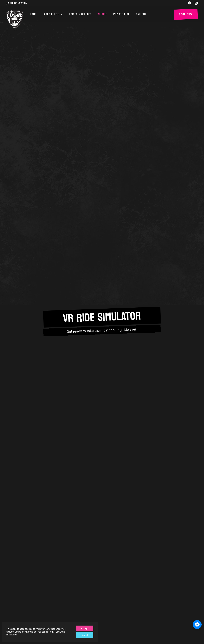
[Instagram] (196, 3)
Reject (85, 635)
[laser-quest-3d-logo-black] (15, 19)
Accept (85, 628)
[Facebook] (190, 3)
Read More (12, 635)
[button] (61, 14)
